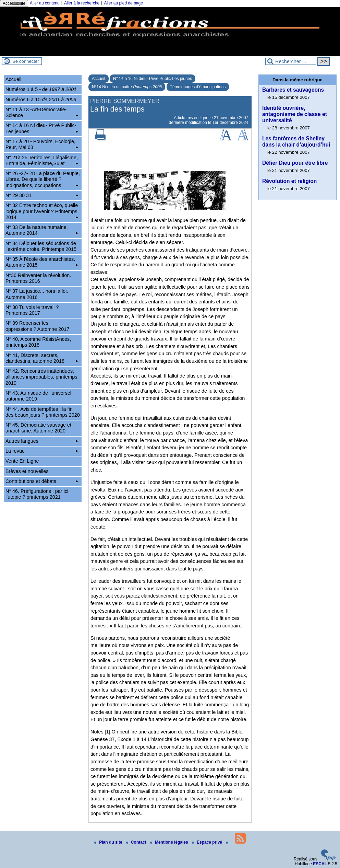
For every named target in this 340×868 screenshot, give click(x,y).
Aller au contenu (45, 3)
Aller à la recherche (82, 3)
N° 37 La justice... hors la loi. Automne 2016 (37, 294)
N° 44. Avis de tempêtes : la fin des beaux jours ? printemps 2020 (43, 412)
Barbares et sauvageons (293, 90)
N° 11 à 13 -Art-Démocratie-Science (42, 112)
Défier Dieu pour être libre (295, 163)
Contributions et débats (42, 481)
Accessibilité (14, 3)
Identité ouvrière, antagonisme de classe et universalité (295, 114)
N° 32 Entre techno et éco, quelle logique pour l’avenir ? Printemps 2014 (42, 211)
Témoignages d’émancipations (198, 87)
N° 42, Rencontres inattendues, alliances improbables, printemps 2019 (41, 377)
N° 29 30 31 (42, 195)
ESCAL (320, 864)
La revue (42, 451)
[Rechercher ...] (291, 61)
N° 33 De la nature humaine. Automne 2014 (42, 230)
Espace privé (208, 842)
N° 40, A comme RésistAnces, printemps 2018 (38, 342)
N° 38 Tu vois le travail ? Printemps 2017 (32, 310)
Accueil (99, 79)
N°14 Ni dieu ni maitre (127, 87)
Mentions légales (170, 842)
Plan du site (109, 842)
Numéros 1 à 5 (42, 90)
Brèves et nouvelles (27, 471)
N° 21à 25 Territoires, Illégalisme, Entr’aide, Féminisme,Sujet (42, 160)
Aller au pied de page (123, 3)
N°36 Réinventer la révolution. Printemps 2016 (38, 278)
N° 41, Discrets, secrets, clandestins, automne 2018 (42, 358)
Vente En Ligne (22, 461)
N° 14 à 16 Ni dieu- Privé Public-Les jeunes (153, 79)
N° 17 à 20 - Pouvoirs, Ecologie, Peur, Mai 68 (42, 144)
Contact (137, 842)
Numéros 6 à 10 (42, 101)
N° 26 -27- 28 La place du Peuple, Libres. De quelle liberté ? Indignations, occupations (43, 179)
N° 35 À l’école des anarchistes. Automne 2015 (42, 262)
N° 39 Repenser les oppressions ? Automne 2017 (37, 326)
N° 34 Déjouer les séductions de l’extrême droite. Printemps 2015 (42, 247)
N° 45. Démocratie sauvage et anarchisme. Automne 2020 (38, 428)
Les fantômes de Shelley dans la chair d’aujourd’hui (296, 142)
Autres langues (42, 441)
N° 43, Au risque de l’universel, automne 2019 (39, 396)
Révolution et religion (289, 181)
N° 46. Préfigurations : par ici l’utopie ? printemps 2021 (37, 494)
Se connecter (26, 61)
